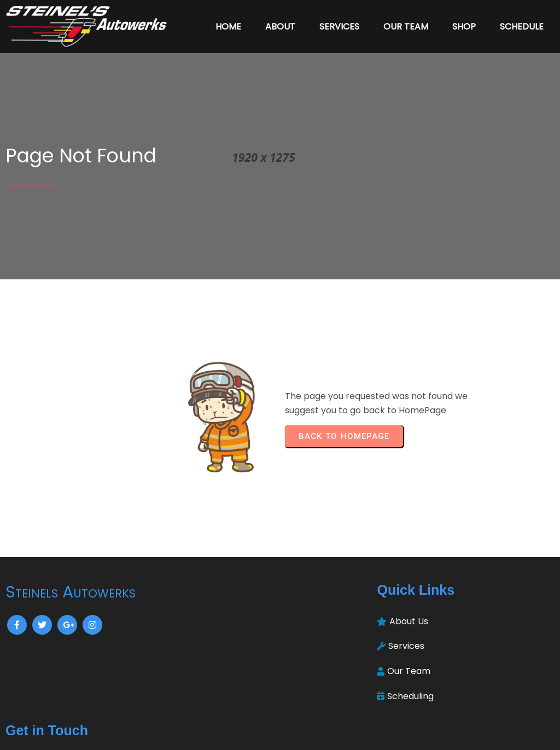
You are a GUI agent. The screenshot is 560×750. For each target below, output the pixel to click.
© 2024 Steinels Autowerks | (242, 734)
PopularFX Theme (341, 734)
